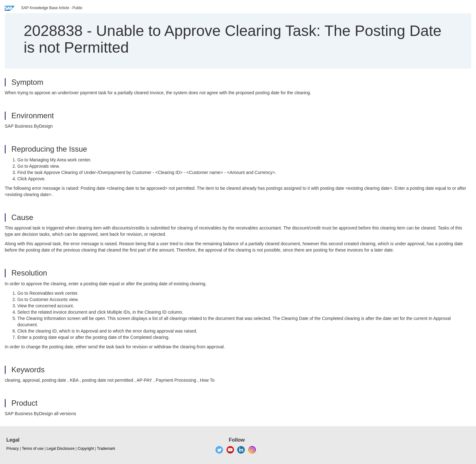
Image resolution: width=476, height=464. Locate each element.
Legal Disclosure (61, 449)
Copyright (86, 449)
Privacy (12, 449)
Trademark (106, 449)
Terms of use (33, 449)
